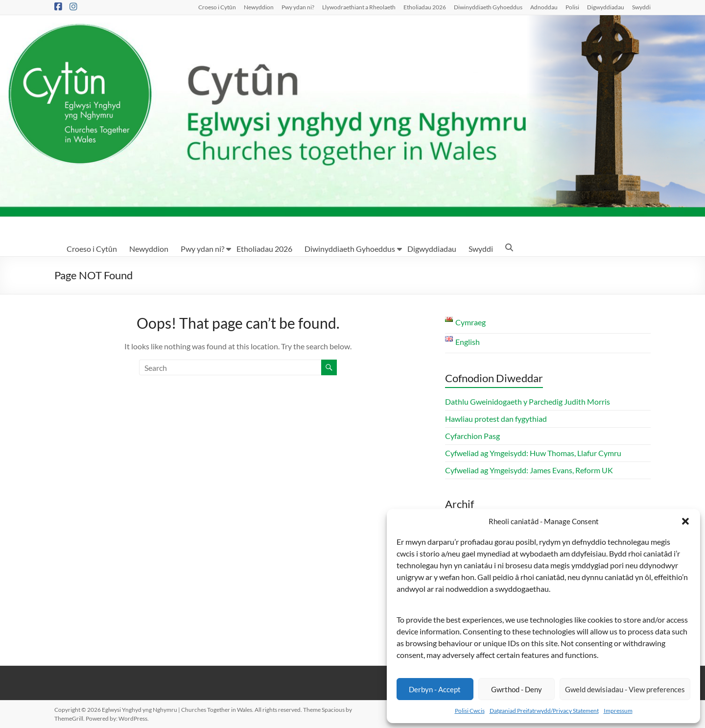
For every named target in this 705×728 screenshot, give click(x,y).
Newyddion (259, 7)
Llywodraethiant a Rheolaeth (359, 7)
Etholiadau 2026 (425, 7)
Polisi (572, 7)
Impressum (618, 711)
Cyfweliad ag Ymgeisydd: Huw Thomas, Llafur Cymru (533, 453)
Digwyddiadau (606, 7)
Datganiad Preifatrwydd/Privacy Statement (544, 711)
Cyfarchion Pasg (472, 436)
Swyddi (641, 7)
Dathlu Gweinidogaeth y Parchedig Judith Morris (528, 401)
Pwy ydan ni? (298, 7)
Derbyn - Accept (435, 689)
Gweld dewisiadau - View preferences (625, 689)
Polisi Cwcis (470, 711)
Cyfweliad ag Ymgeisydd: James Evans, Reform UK (529, 470)
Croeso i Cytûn (217, 7)
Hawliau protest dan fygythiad (496, 419)
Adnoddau (544, 7)
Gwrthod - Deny (517, 689)
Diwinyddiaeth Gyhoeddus (488, 7)
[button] (685, 521)
